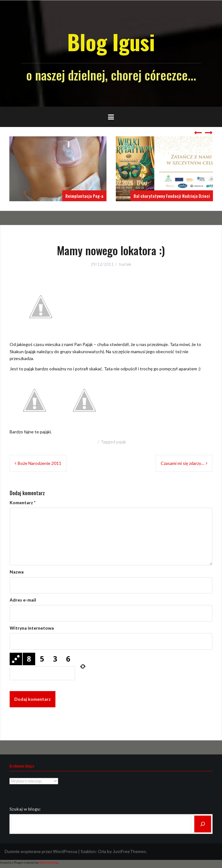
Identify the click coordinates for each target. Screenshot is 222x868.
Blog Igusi (111, 42)
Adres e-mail (23, 600)
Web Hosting (49, 862)
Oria (102, 851)
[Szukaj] (203, 824)
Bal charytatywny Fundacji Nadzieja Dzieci (172, 196)
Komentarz (23, 502)
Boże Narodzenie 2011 (40, 463)
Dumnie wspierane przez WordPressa (41, 851)
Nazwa (17, 572)
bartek (125, 264)
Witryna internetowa (32, 628)
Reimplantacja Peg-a (84, 196)
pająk (121, 442)
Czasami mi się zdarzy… (182, 463)
